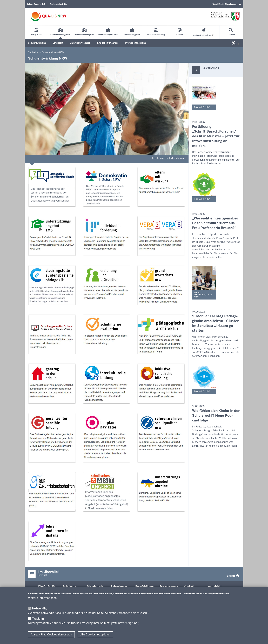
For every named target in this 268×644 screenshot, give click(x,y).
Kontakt (189, 586)
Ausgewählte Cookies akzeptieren (51, 635)
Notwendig (39, 609)
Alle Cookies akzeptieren (95, 635)
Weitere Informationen (42, 598)
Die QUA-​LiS (46, 586)
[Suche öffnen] (232, 32)
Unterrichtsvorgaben (80, 43)
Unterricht (58, 43)
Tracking (38, 619)
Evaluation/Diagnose (108, 43)
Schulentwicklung (37, 43)
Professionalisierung (136, 43)
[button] (226, 4)
